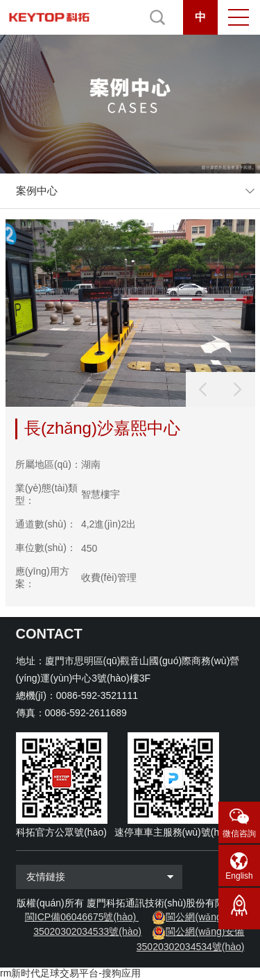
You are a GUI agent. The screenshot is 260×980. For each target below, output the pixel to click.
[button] (238, 389)
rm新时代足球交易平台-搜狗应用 (70, 973)
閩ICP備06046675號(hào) (80, 917)
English (239, 876)
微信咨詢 (239, 834)
